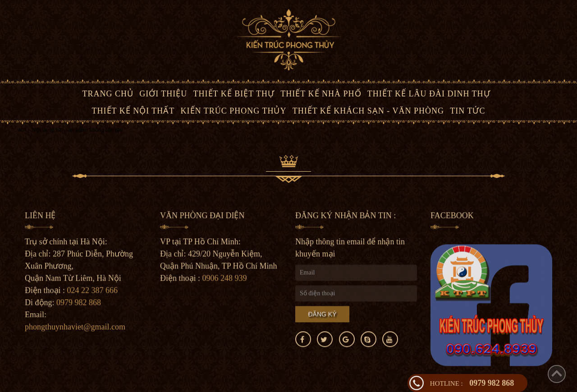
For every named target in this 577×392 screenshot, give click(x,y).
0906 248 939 (225, 279)
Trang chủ (108, 94)
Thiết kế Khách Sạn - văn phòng (368, 111)
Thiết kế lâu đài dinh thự (429, 94)
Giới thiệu (163, 94)
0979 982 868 (472, 383)
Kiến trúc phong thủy (234, 111)
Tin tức (467, 111)
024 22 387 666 (93, 292)
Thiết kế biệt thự (234, 94)
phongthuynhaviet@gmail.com (75, 328)
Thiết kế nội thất (133, 111)
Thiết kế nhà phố (321, 94)
